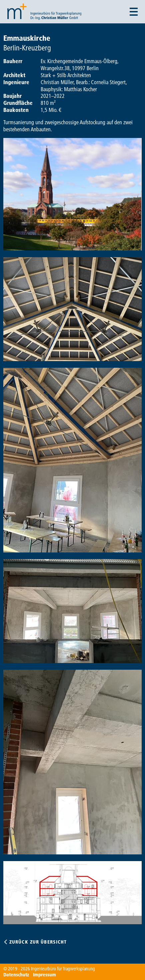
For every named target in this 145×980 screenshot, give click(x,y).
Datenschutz (16, 975)
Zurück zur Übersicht (38, 942)
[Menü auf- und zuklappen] (134, 12)
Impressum (44, 975)
